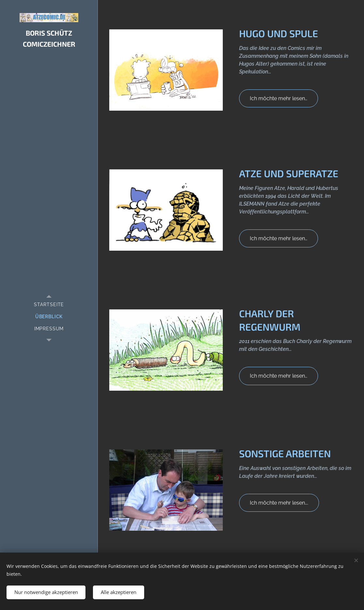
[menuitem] (49, 305)
